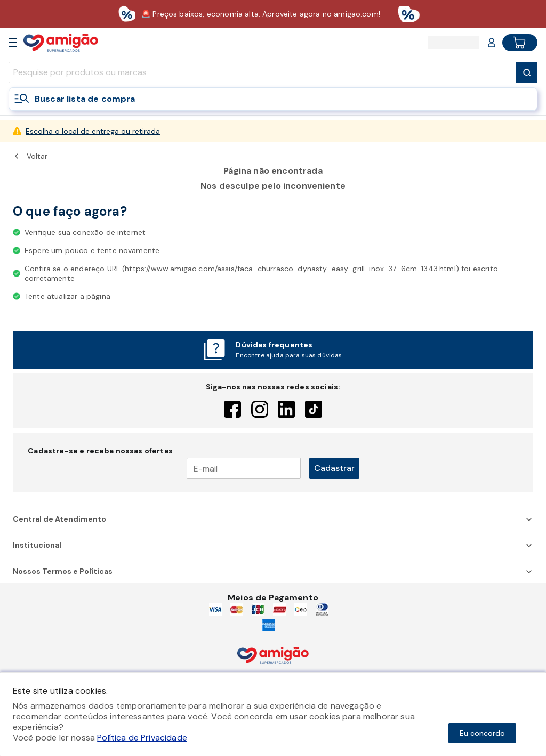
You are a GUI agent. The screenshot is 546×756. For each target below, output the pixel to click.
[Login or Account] (492, 43)
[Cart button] (520, 43)
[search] (262, 72)
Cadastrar (334, 468)
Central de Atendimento (273, 519)
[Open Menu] (13, 43)
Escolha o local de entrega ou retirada (93, 131)
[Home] (61, 42)
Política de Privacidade (142, 738)
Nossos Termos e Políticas (273, 571)
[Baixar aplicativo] (273, 14)
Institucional (273, 545)
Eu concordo (482, 733)
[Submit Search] (527, 72)
